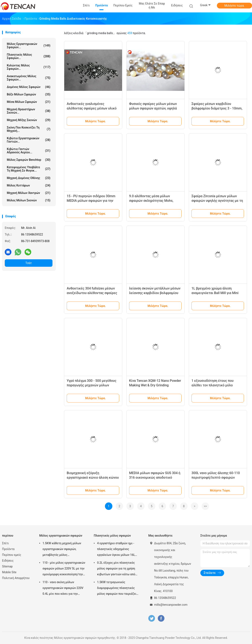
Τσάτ (29, 263)
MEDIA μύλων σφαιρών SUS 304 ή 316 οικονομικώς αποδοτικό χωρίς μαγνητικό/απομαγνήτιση (155, 478)
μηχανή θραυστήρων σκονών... (29, 111)
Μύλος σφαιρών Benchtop (29, 160)
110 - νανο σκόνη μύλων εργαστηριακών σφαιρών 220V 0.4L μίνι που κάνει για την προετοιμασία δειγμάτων (63, 589)
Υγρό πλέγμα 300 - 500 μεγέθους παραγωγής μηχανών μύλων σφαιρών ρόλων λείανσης (92, 385)
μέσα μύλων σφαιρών (29, 102)
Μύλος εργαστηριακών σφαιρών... (29, 46)
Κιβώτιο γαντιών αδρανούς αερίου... (29, 151)
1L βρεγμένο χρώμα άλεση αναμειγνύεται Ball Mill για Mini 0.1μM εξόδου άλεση (215, 293)
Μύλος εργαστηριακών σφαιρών (61, 536)
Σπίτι (5, 543)
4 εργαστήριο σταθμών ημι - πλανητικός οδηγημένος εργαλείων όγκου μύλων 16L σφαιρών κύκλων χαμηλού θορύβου (116, 550)
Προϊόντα (8, 549)
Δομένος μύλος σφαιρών (29, 87)
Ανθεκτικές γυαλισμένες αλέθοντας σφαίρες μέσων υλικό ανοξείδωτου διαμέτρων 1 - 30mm (93, 108)
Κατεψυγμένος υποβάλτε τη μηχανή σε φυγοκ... (29, 169)
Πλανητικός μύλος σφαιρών (112, 536)
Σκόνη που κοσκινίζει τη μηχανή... (29, 129)
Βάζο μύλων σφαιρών (29, 94)
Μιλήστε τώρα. (234, 6)
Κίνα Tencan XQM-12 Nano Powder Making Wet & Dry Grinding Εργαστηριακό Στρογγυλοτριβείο (155, 385)
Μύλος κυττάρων (29, 185)
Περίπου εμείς (12, 555)
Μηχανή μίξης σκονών (29, 120)
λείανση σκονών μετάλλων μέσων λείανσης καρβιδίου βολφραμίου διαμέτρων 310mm (155, 293)
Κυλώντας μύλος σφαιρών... (29, 67)
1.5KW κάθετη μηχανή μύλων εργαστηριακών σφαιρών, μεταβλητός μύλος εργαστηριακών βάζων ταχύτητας (62, 550)
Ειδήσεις (8, 561)
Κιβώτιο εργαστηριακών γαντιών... (29, 140)
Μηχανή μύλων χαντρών (29, 193)
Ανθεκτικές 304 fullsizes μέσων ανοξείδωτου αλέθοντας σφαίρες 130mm (92, 293)
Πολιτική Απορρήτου (16, 578)
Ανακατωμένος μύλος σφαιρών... (29, 78)
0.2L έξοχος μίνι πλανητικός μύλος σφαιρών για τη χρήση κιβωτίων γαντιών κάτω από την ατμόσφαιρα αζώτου (116, 569)
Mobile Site (9, 572)
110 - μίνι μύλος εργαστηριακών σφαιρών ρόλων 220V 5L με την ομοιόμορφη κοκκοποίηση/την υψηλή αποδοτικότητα (64, 569)
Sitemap (7, 566)
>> (205, 506)
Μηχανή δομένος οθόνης (29, 178)
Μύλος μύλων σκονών (29, 200)
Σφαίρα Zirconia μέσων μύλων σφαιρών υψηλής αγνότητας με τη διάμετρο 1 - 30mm (217, 201)
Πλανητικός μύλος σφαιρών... (29, 56)
